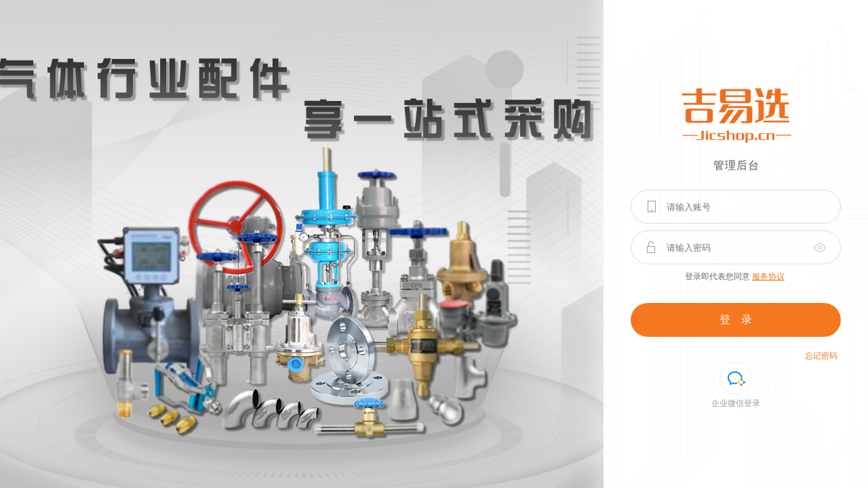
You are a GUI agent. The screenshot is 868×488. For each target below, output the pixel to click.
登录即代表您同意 (735, 277)
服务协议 (768, 277)
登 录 (736, 320)
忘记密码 (821, 356)
